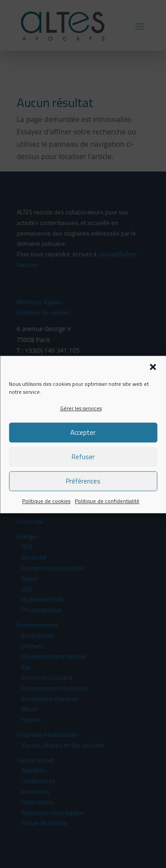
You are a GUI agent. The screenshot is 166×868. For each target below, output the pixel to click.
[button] (153, 373)
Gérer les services (81, 415)
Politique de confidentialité (107, 507)
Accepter (83, 439)
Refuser (83, 463)
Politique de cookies (46, 507)
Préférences (83, 487)
